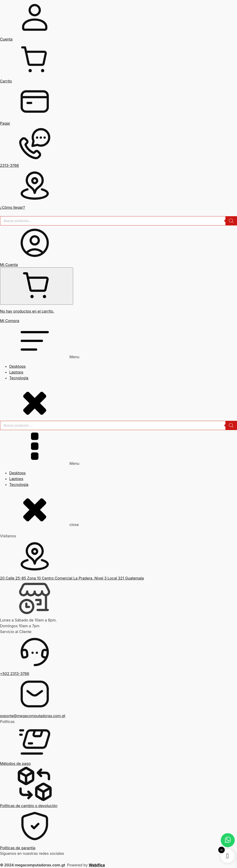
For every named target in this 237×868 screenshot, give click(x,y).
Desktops (17, 366)
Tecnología (19, 378)
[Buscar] (231, 221)
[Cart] (37, 286)
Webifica (97, 865)
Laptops (16, 372)
